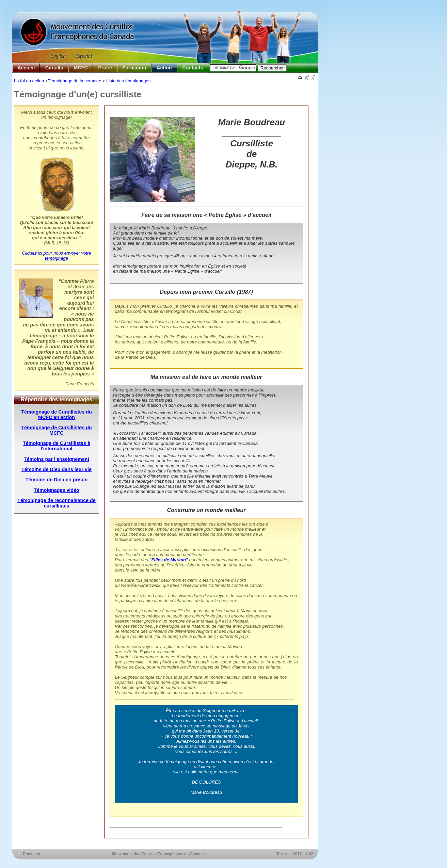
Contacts (193, 68)
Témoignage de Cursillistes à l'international (57, 446)
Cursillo (54, 68)
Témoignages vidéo (56, 490)
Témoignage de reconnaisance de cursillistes (57, 503)
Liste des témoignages (128, 81)
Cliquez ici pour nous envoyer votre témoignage (56, 256)
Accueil (26, 68)
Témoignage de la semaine (74, 81)
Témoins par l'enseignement (57, 459)
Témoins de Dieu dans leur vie (57, 469)
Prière (105, 68)
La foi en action (29, 81)
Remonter (31, 854)
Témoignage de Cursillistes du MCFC (56, 430)
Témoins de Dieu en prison (57, 480)
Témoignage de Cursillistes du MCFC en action (56, 415)
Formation (134, 68)
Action (164, 68)
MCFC (81, 68)
